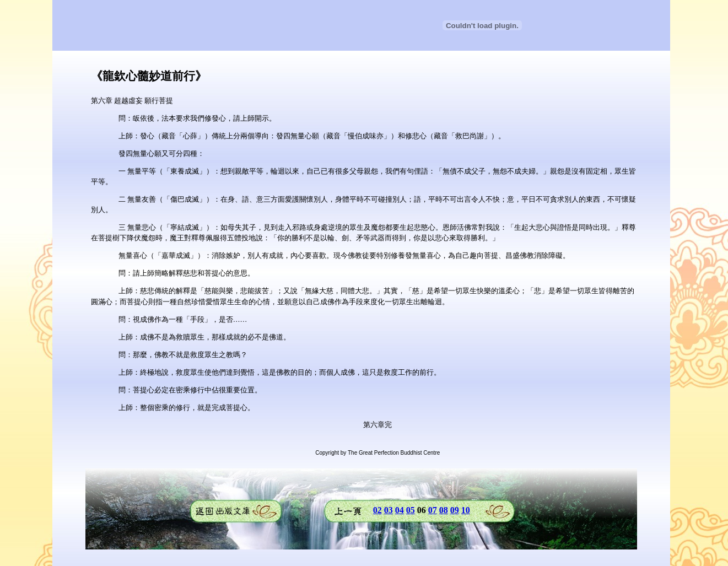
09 (455, 510)
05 (411, 510)
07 (433, 510)
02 (378, 510)
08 (444, 510)
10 (466, 510)
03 (389, 510)
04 (400, 510)
